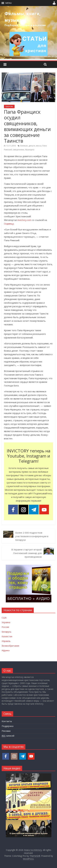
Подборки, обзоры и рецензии (25, 25)
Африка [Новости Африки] (6, 650)
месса (39, 146)
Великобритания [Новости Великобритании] (10, 646)
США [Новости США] (4, 618)
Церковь (9, 106)
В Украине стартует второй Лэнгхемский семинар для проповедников (27, 553)
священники (18, 150)
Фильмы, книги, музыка (23, 17)
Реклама (6, 731)
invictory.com (24, 220)
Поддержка (8, 726)
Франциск (30, 150)
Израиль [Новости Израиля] (6, 641)
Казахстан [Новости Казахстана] (7, 636)
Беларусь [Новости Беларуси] (6, 632)
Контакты (7, 721)
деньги (32, 146)
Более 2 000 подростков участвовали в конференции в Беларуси (32, 536)
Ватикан (24, 146)
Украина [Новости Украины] (6, 622)
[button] (9, 3)
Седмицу (9, 224)
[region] (28, 32)
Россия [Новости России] (5, 627)
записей (8, 736)
